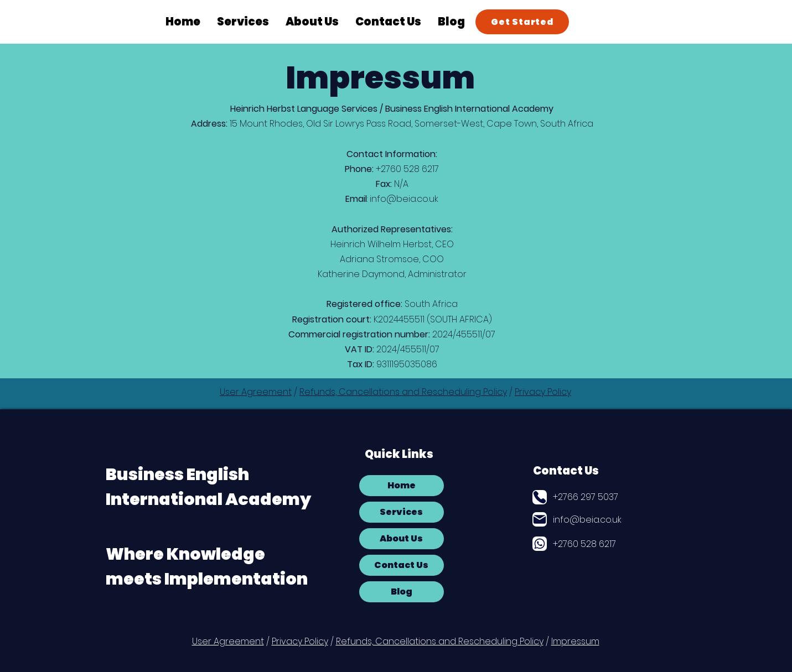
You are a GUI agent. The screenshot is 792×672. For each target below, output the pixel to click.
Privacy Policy (543, 392)
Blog (402, 592)
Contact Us (566, 471)
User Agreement (256, 392)
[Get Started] (522, 22)
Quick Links (399, 454)
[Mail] (540, 519)
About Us (401, 538)
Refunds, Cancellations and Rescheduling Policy (403, 392)
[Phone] (540, 497)
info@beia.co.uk (404, 199)
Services (401, 512)
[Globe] (540, 544)
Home (402, 485)
